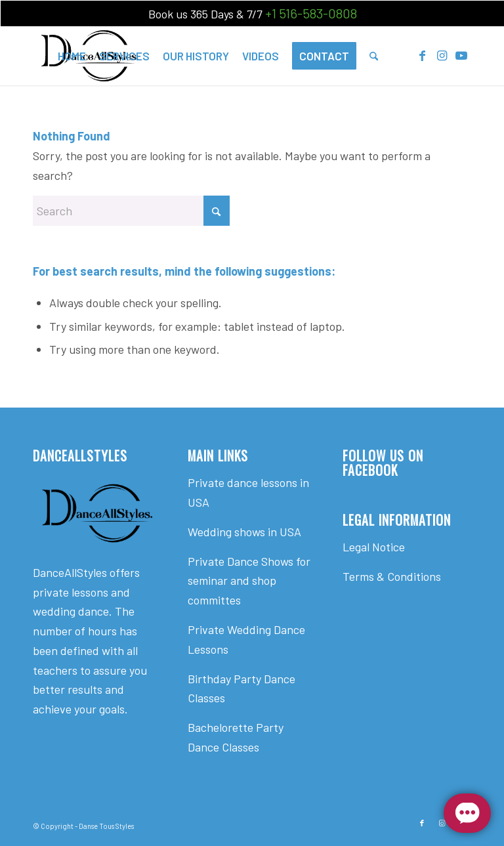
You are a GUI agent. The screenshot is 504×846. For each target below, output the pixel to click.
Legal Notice (374, 547)
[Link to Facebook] (422, 55)
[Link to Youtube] (461, 55)
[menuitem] (72, 56)
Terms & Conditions (392, 576)
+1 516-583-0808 (311, 13)
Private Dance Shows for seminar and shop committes (249, 581)
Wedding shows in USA (244, 532)
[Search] (374, 56)
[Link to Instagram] (442, 55)
